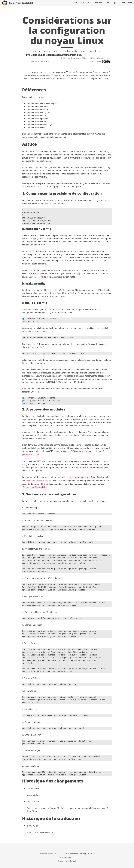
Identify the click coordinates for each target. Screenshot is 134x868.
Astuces (98, 5)
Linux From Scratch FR (21, 5)
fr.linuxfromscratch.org (76, 854)
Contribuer (127, 5)
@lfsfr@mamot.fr (67, 857)
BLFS (82, 5)
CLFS (90, 5)
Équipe (116, 5)
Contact (92, 854)
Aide (107, 5)
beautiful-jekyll (71, 861)
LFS (76, 5)
